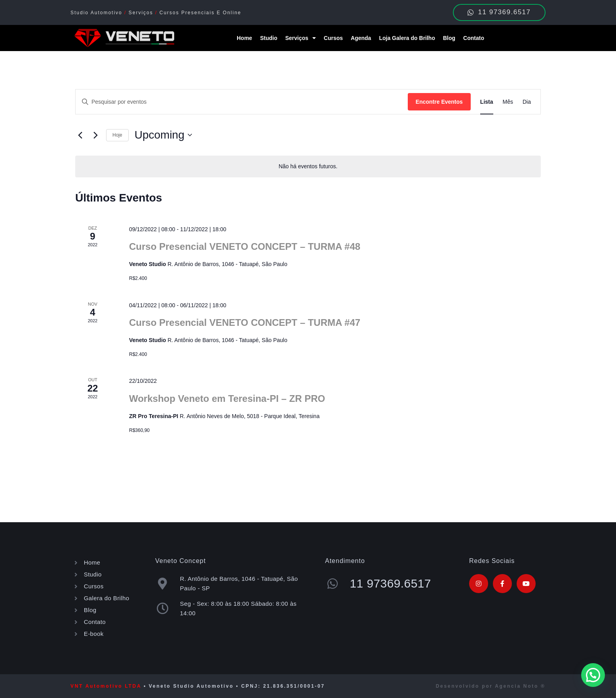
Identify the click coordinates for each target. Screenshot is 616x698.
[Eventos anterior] (80, 135)
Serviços (300, 38)
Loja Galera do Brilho (407, 38)
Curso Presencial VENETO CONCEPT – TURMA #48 (245, 246)
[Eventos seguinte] (95, 135)
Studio (269, 38)
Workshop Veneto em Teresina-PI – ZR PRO (227, 398)
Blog (449, 38)
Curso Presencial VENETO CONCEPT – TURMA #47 (245, 322)
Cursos (333, 38)
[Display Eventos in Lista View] (487, 102)
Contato (474, 38)
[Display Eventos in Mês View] (508, 102)
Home (244, 38)
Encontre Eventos (439, 102)
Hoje (117, 135)
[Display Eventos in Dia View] (527, 102)
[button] (593, 675)
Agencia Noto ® (520, 686)
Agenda (361, 38)
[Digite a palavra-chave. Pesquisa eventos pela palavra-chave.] (242, 102)
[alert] (308, 166)
